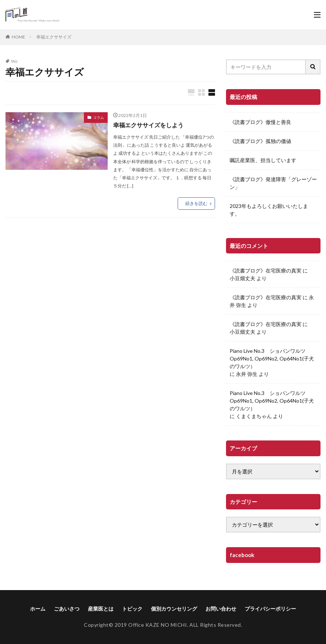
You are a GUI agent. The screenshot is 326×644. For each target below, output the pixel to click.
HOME (18, 37)
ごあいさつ (67, 609)
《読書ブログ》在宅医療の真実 (266, 270)
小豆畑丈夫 (242, 278)
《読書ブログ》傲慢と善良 (260, 122)
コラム (99, 117)
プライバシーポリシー (270, 609)
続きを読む (196, 203)
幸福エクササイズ (54, 37)
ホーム (38, 609)
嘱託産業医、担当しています (263, 160)
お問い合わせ (221, 609)
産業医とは (101, 609)
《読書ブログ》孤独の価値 (260, 141)
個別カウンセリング (174, 609)
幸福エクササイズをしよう (148, 125)
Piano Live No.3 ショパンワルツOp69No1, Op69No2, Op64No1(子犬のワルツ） (272, 358)
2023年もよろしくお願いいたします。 (269, 210)
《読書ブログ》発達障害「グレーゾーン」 (273, 183)
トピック (132, 609)
